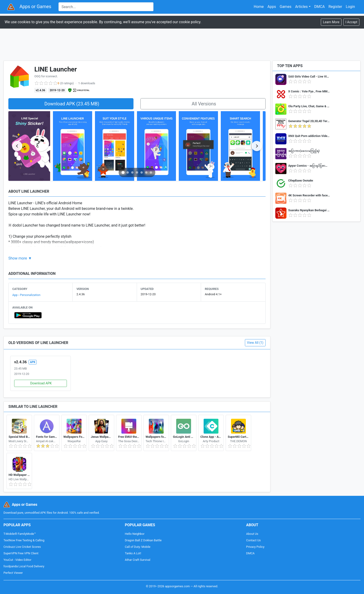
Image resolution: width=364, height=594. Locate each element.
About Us (252, 534)
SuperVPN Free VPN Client (21, 553)
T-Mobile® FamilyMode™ (20, 534)
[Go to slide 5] (142, 172)
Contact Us (253, 540)
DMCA (320, 7)
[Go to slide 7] (151, 172)
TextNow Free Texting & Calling (24, 540)
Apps (272, 7)
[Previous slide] (17, 146)
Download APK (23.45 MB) (72, 104)
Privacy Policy (255, 547)
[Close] (351, 22)
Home (259, 7)
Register (335, 7)
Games (286, 7)
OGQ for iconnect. (46, 76)
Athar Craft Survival (138, 560)
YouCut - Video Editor (17, 560)
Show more (18, 258)
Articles (301, 7)
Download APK (41, 383)
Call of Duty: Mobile (138, 547)
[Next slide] (257, 146)
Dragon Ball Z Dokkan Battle (143, 540)
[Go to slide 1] (123, 172)
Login (350, 7)
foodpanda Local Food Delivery (24, 566)
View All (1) (255, 343)
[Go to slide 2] (128, 172)
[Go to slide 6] (146, 172)
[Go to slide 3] (132, 172)
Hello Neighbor (135, 534)
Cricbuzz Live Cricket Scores (22, 547)
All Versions (204, 104)
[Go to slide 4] (137, 172)
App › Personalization (26, 295)
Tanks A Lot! (133, 553)
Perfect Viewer (13, 573)
